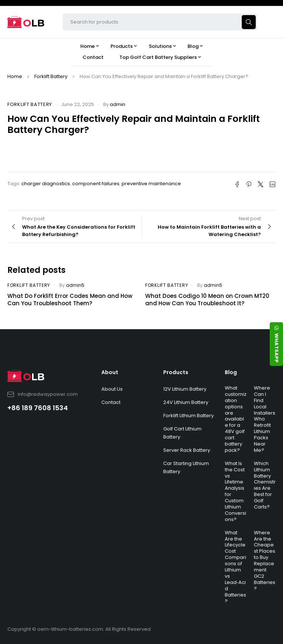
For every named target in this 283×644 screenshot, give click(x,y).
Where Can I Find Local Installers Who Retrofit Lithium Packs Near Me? (265, 419)
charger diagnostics (46, 184)
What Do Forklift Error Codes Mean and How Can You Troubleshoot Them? (70, 300)
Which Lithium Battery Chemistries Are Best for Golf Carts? (265, 485)
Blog (231, 372)
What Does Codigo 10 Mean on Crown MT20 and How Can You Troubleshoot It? (207, 300)
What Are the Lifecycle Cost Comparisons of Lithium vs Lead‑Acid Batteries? (235, 567)
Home (15, 76)
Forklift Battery (51, 76)
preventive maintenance (151, 184)
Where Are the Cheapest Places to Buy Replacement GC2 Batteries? (265, 561)
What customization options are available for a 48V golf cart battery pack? (236, 419)
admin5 (75, 285)
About (110, 372)
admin (118, 104)
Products (176, 372)
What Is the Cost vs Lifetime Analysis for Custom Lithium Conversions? (235, 491)
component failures (96, 184)
